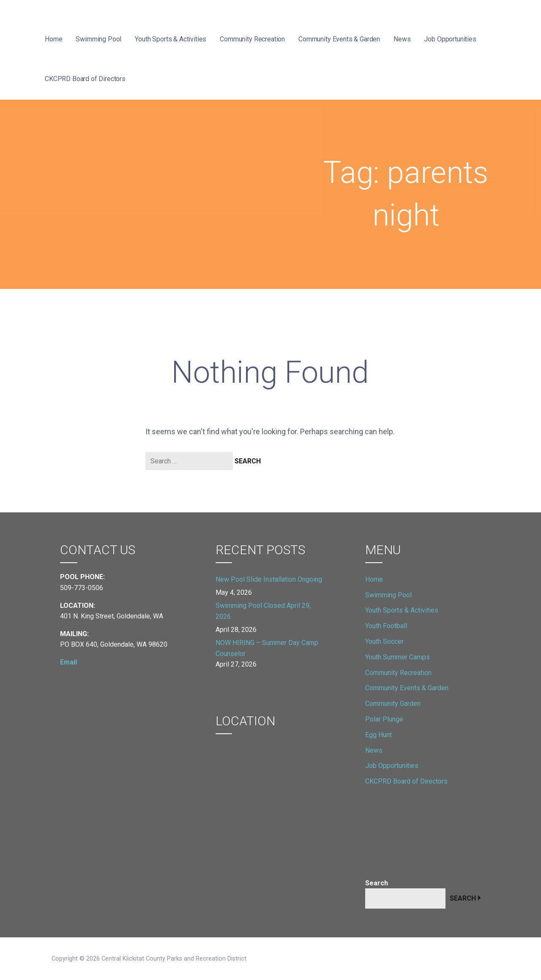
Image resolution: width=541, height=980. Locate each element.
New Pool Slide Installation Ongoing (269, 579)
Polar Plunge (384, 719)
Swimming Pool (98, 39)
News (402, 39)
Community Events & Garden (339, 39)
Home (53, 39)
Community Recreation (252, 39)
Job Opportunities (450, 39)
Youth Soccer (384, 641)
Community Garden (393, 704)
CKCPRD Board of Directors (85, 79)
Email (68, 662)
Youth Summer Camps (398, 657)
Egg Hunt (378, 735)
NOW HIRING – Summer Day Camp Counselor (267, 648)
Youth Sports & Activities (171, 39)
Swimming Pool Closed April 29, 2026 (263, 611)
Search (377, 883)
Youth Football (386, 626)
